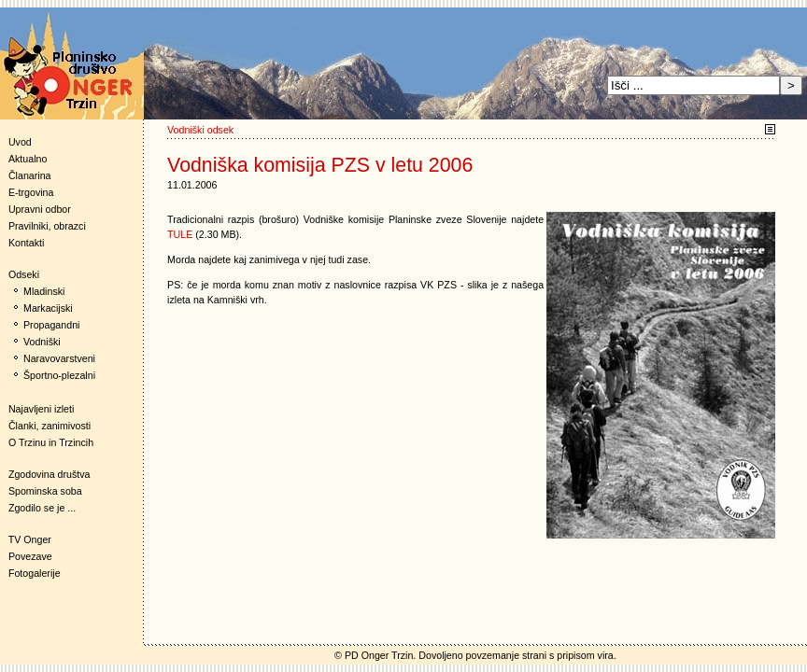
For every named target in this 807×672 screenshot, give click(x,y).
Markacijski (48, 308)
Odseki (20, 274)
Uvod (20, 142)
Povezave (30, 556)
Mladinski (44, 291)
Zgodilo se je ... (42, 508)
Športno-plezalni (59, 375)
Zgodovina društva (45, 474)
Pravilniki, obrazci (47, 226)
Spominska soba (45, 491)
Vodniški (42, 342)
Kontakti (27, 243)
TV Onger (26, 539)
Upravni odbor (40, 209)
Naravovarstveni (59, 358)
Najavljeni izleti (41, 409)
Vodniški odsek (200, 130)
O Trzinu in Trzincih (51, 442)
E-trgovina (31, 192)
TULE (180, 234)
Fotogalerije (35, 573)
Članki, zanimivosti (50, 426)
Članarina (30, 175)
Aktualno (28, 159)
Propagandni (51, 325)
